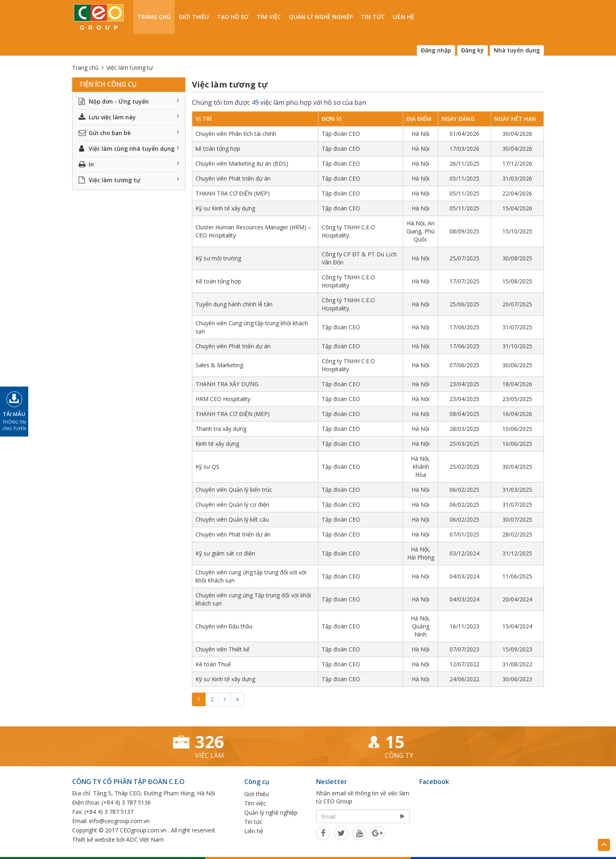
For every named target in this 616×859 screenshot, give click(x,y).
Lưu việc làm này (129, 117)
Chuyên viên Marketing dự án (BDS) (242, 163)
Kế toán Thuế (213, 664)
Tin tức (373, 17)
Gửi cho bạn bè (129, 133)
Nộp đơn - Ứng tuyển (129, 101)
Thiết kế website (94, 839)
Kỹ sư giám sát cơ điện (225, 553)
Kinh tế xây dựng (217, 444)
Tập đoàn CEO (341, 134)
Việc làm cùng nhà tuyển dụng (129, 149)
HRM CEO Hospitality (223, 399)
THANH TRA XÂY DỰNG (227, 384)
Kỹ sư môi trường (218, 258)
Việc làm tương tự (129, 180)
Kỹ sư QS (207, 467)
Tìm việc (269, 17)
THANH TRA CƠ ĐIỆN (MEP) (233, 193)
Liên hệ (404, 17)
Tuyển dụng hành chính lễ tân (234, 304)
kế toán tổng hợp (218, 149)
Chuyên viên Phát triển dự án (233, 178)
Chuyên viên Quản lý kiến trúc (234, 490)
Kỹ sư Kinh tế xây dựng (225, 208)
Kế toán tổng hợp (218, 281)
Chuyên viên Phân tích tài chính (236, 134)
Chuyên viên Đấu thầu (224, 626)
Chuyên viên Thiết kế (223, 649)
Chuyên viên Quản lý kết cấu (232, 519)
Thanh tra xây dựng (221, 429)
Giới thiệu (194, 17)
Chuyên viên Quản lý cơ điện (232, 504)
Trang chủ (154, 17)
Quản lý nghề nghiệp (321, 17)
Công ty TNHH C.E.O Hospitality (348, 231)
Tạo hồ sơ (233, 17)
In (129, 164)
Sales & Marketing (219, 365)
